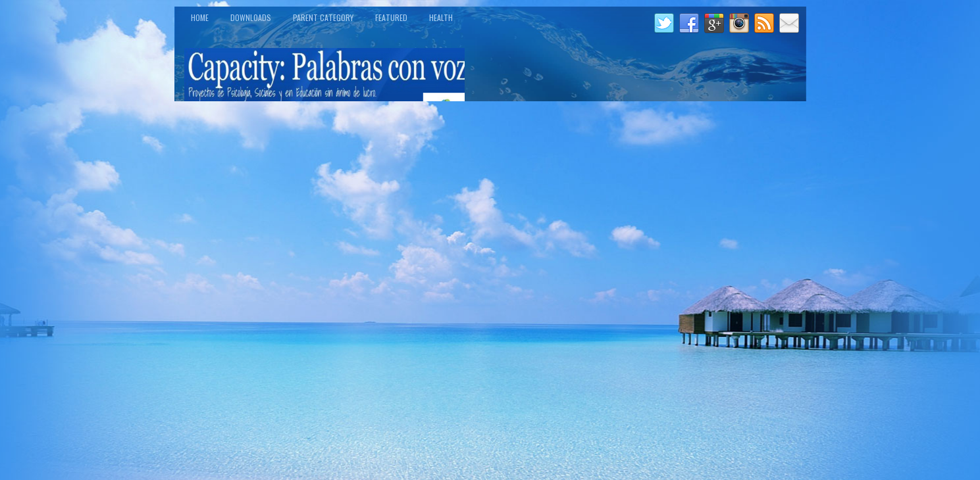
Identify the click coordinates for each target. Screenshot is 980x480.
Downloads (251, 17)
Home (200, 17)
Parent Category (323, 17)
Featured (391, 17)
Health (441, 17)
